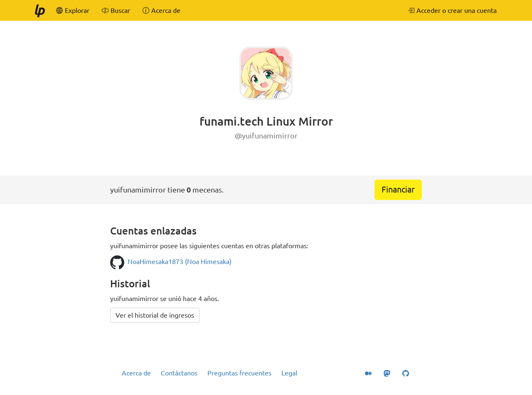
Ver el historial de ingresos (155, 315)
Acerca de (136, 373)
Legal (289, 373)
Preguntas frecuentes (239, 373)
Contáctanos (179, 373)
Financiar (398, 189)
